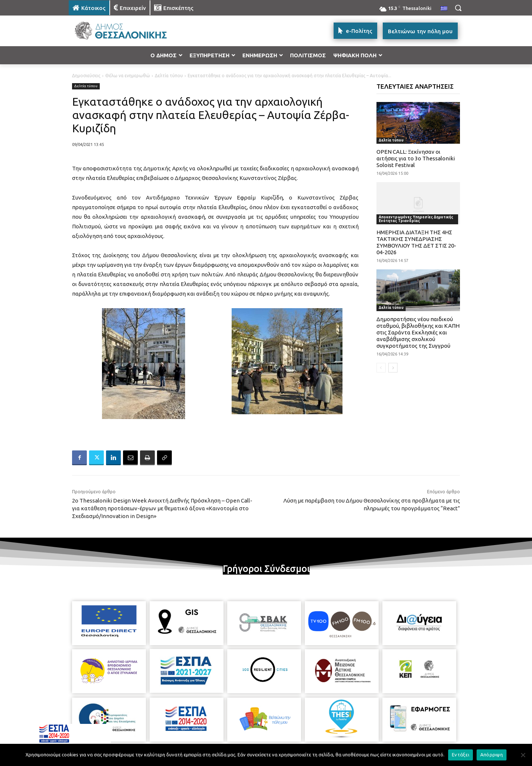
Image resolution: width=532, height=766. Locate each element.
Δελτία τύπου (169, 76)
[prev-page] (381, 368)
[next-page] (393, 368)
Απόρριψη (492, 755)
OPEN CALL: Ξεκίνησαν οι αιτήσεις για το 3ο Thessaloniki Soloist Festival (416, 158)
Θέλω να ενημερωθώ (128, 76)
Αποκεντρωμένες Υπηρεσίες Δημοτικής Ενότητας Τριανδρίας (416, 219)
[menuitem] (444, 9)
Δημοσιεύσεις (86, 76)
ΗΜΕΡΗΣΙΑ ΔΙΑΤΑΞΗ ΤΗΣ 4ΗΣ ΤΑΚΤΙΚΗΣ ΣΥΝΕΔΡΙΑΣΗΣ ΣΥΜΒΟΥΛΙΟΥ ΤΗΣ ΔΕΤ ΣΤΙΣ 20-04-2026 (416, 242)
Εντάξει (461, 755)
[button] (458, 8)
